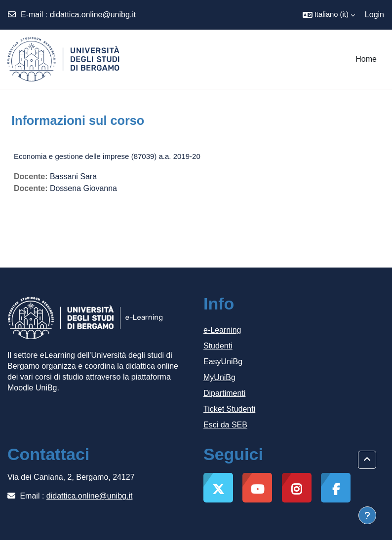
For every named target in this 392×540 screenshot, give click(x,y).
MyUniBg (219, 377)
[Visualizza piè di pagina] (367, 515)
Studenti (218, 346)
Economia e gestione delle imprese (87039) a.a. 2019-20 (107, 156)
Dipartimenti (224, 393)
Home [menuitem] (366, 59)
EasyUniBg (223, 362)
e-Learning (222, 330)
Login (374, 15)
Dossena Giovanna (83, 188)
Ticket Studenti (229, 409)
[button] (329, 15)
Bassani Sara (73, 176)
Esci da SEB (225, 425)
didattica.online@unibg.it (93, 15)
